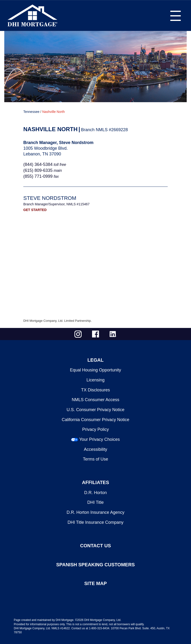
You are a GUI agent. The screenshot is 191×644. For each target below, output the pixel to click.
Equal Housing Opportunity (95, 370)
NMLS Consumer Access (95, 400)
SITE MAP (95, 583)
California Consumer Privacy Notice (95, 420)
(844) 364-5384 (38, 164)
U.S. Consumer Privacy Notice (95, 410)
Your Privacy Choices (99, 439)
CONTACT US (96, 546)
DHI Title (95, 502)
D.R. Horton (95, 493)
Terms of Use (95, 459)
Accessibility (95, 449)
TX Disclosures (95, 390)
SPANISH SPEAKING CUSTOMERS (95, 565)
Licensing (95, 380)
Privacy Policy (95, 429)
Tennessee (31, 112)
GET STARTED (35, 210)
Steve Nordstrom (50, 198)
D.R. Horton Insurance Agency (95, 512)
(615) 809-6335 (38, 170)
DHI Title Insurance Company (95, 522)
